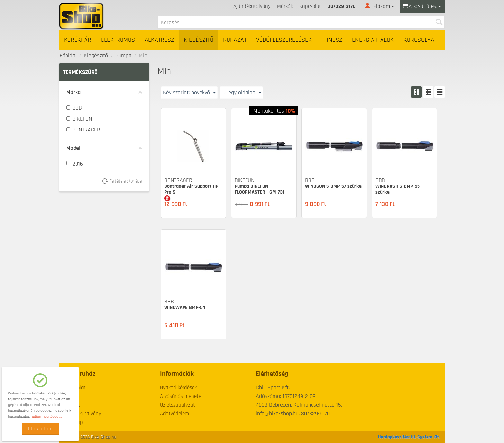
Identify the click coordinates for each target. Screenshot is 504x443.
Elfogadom (40, 429)
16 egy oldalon (241, 92)
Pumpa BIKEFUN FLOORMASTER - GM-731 (259, 189)
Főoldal (68, 55)
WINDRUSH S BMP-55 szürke (398, 189)
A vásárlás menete (181, 396)
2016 (75, 164)
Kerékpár (78, 40)
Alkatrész (159, 40)
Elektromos (118, 40)
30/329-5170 (342, 6)
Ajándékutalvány (252, 6)
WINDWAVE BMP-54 (185, 307)
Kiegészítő (199, 40)
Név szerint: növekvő (189, 92)
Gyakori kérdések (178, 388)
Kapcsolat (310, 6)
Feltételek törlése (124, 181)
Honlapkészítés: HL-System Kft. (409, 437)
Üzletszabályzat (178, 405)
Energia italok (373, 40)
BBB (74, 108)
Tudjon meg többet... (46, 416)
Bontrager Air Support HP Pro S (191, 189)
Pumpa (123, 55)
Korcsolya (419, 40)
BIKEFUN (79, 119)
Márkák (285, 6)
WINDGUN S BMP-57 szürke (333, 186)
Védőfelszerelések (284, 40)
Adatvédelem (175, 414)
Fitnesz (332, 40)
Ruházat (235, 40)
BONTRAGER (83, 130)
